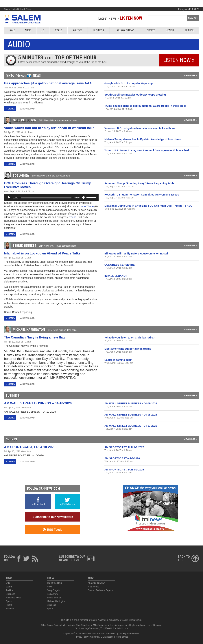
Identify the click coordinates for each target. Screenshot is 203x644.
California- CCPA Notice (102, 637)
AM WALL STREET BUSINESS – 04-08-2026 (131, 415)
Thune (73, 217)
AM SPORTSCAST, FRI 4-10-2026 (30, 447)
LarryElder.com (154, 625)
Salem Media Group (132, 620)
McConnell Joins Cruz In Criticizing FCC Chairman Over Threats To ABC (148, 206)
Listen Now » (179, 60)
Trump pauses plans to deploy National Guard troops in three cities (145, 106)
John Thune (87, 206)
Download (27, 109)
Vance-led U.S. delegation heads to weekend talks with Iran (140, 128)
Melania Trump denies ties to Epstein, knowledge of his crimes (143, 139)
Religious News (126, 30)
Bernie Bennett (54, 598)
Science (189, 30)
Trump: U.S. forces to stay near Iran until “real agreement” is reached (147, 150)
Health (170, 30)
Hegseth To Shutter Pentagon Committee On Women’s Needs (142, 195)
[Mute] (84, 198)
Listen (11, 109)
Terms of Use (122, 637)
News (50, 587)
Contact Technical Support (101, 590)
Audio (28, 30)
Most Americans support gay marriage (128, 349)
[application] (51, 198)
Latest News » (120, 18)
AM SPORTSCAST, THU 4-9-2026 (124, 447)
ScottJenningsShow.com (87, 628)
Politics (78, 30)
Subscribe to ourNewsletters (77, 558)
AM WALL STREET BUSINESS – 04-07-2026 (131, 426)
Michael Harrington (56, 601)
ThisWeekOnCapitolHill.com (114, 628)
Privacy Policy (82, 637)
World (58, 30)
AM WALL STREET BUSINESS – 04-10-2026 (38, 403)
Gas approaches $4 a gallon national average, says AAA (48, 83)
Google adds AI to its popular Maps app (129, 83)
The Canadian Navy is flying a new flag (34, 337)
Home (12, 30)
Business (99, 30)
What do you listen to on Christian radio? (130, 338)
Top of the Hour (54, 583)
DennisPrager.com (119, 625)
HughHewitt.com (137, 625)
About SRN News (96, 583)
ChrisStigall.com (84, 625)
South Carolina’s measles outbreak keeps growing (135, 95)
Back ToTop (188, 558)
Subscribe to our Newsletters (53, 517)
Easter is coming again (118, 360)
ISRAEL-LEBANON (116, 276)
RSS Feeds (53, 530)
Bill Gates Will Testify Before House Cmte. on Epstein (137, 254)
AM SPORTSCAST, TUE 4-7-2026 (124, 470)
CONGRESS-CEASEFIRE (120, 265)
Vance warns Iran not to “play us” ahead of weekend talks (49, 128)
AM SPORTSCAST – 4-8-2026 (122, 458)
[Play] (9, 198)
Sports (151, 30)
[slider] (46, 198)
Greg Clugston (54, 590)
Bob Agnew (52, 594)
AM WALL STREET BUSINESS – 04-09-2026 (131, 403)
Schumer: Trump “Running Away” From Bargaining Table (139, 183)
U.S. (43, 30)
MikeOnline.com (101, 625)
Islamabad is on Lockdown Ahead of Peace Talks (42, 253)
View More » (190, 75)
